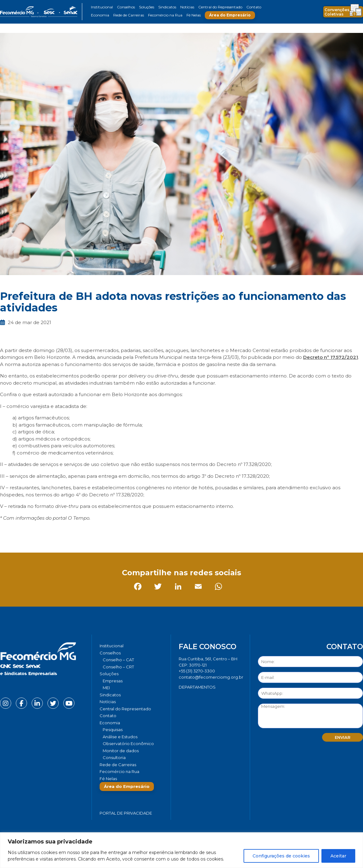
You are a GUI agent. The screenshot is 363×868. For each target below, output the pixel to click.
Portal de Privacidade (126, 813)
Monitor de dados (121, 751)
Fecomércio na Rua (165, 15)
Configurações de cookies (281, 856)
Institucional (102, 7)
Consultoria (114, 757)
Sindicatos (167, 7)
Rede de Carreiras (129, 15)
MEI (106, 688)
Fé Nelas (194, 15)
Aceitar (338, 856)
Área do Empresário (230, 15)
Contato (254, 7)
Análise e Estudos (120, 737)
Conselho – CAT (118, 660)
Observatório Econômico (128, 744)
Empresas (113, 681)
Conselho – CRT (118, 667)
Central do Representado (220, 7)
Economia (100, 15)
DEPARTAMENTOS (197, 687)
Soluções (147, 7)
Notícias (187, 7)
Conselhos (126, 7)
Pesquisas (113, 730)
